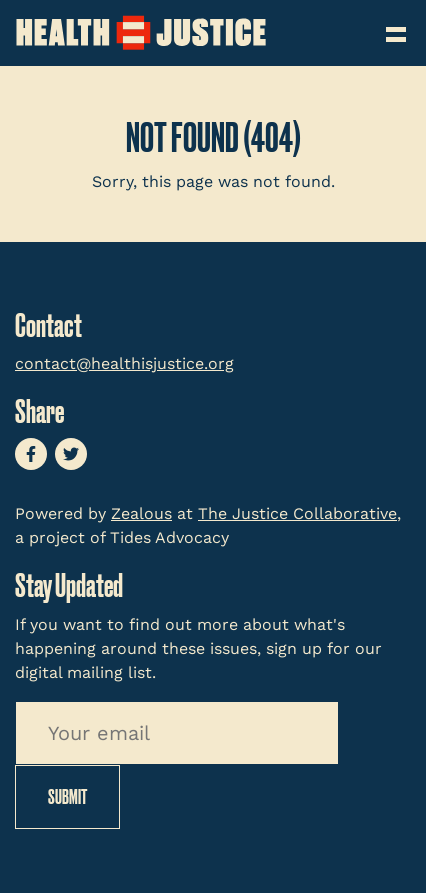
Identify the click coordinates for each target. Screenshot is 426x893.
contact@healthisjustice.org (124, 363)
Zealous (141, 513)
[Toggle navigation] (398, 28)
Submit (67, 796)
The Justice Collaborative (297, 513)
